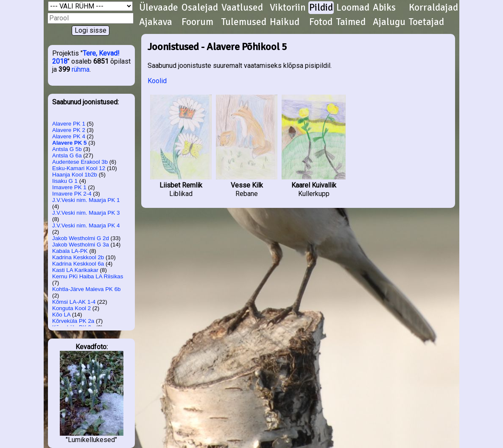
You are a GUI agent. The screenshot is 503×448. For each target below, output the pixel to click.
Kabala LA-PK (70, 251)
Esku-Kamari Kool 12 (79, 168)
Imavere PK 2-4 (72, 194)
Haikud (285, 22)
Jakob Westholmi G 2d (81, 238)
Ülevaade (159, 8)
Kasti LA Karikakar (75, 270)
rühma (81, 69)
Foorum (197, 22)
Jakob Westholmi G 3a (81, 245)
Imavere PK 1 (69, 187)
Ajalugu (389, 22)
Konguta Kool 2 (71, 308)
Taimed (351, 22)
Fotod (321, 22)
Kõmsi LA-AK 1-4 (74, 302)
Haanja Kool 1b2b (75, 175)
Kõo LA (61, 315)
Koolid (157, 81)
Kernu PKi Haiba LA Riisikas (88, 276)
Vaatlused (242, 8)
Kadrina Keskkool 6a (78, 264)
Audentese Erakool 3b (80, 162)
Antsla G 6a (67, 155)
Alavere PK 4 (69, 136)
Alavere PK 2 (69, 130)
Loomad (353, 8)
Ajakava (156, 22)
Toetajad (426, 22)
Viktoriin (288, 8)
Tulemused (244, 22)
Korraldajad (433, 8)
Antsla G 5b (67, 149)
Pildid (321, 8)
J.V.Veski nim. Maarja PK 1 (86, 200)
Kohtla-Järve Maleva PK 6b (87, 289)
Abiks (384, 8)
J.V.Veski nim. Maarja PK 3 (86, 213)
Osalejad (200, 8)
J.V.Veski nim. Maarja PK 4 (86, 225)
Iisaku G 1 (65, 181)
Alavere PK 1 (69, 124)
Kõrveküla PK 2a (73, 321)
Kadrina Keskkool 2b (78, 257)
